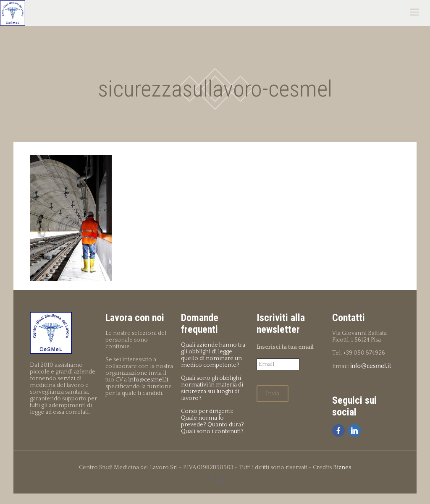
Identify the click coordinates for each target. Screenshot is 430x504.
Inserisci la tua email (285, 347)
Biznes (342, 467)
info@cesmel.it (148, 380)
